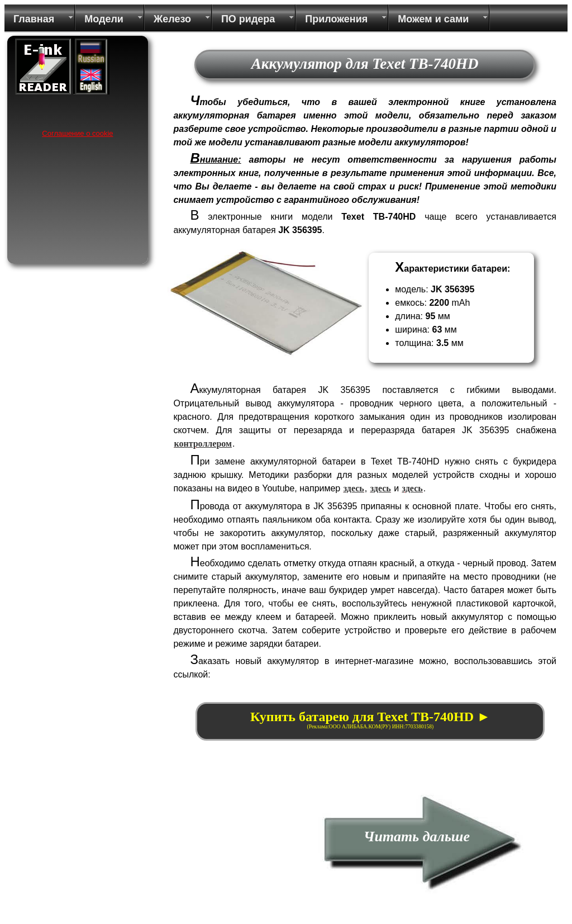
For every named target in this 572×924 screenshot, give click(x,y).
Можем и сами (433, 19)
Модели (104, 19)
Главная (34, 19)
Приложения (336, 19)
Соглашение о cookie (77, 133)
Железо (172, 19)
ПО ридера (248, 19)
